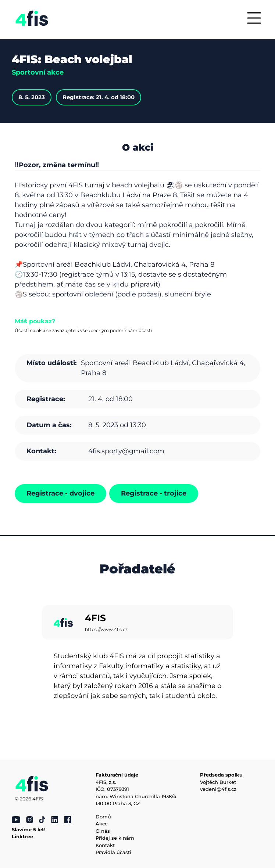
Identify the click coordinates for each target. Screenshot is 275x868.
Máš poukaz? (35, 321)
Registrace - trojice (154, 493)
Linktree (22, 836)
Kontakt (105, 845)
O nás (103, 831)
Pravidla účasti (113, 852)
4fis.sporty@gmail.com (126, 451)
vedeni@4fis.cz (218, 789)
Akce (102, 824)
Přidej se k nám (115, 838)
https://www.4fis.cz (106, 629)
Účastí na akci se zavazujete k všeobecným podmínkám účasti (83, 330)
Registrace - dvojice (60, 493)
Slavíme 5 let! (29, 829)
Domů (103, 817)
